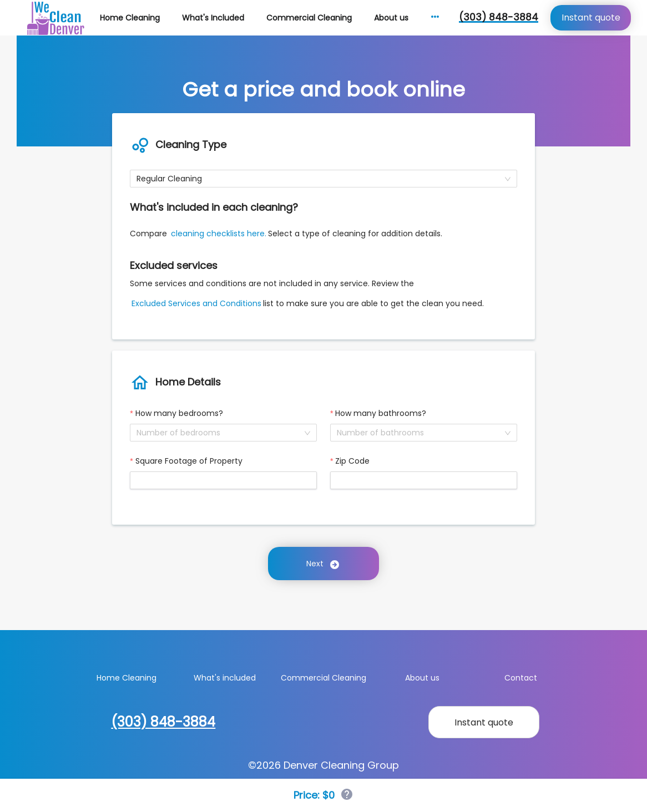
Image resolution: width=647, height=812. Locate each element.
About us (391, 18)
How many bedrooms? (179, 413)
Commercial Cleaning (309, 18)
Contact (521, 678)
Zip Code (352, 461)
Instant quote (591, 17)
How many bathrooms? (381, 413)
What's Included (213, 18)
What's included (225, 678)
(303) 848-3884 (499, 17)
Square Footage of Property (189, 461)
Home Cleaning (130, 18)
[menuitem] (130, 18)
